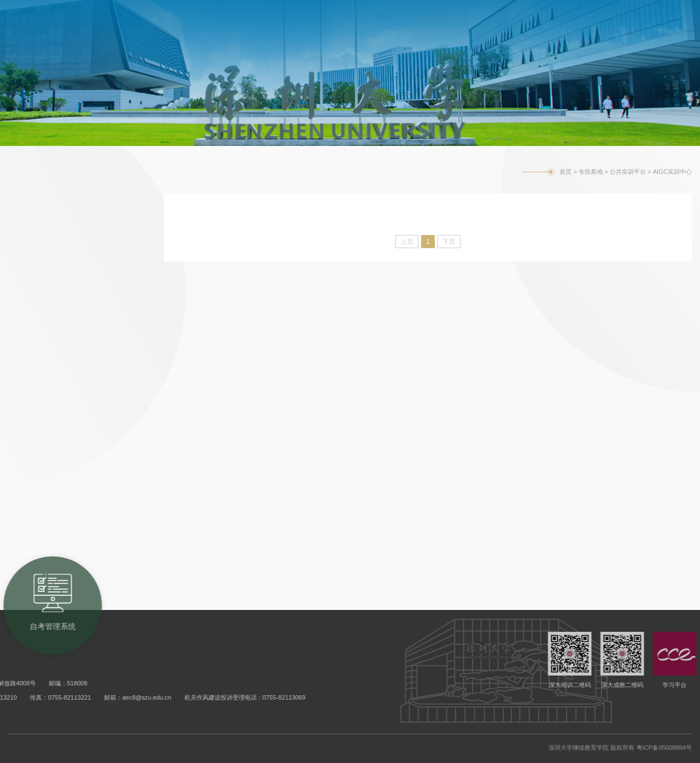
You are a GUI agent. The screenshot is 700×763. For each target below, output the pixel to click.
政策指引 (33, 216)
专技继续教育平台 (55, 457)
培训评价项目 (44, 303)
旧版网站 (647, 12)
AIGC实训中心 (61, 386)
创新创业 (33, 501)
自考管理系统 (512, 11)
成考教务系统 (438, 11)
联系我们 (33, 544)
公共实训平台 (44, 347)
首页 (565, 172)
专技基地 (591, 172)
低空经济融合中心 (68, 418)
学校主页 (570, 12)
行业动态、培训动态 (60, 260)
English (609, 12)
